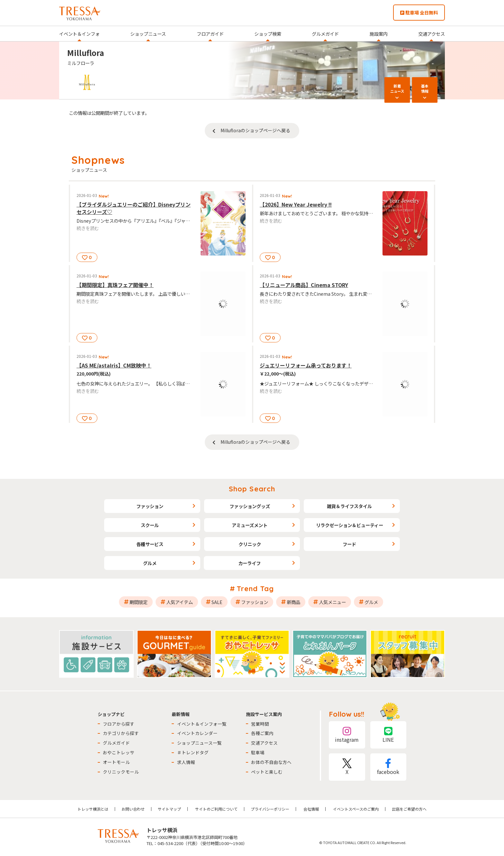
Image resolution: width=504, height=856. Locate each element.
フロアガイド (210, 34)
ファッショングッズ (250, 506)
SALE (217, 602)
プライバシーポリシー (270, 809)
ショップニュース (148, 34)
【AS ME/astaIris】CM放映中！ (114, 365)
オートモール (116, 762)
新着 (397, 88)
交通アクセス (432, 34)
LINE (388, 735)
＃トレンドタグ (193, 752)
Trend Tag (255, 589)
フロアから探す (119, 724)
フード (349, 544)
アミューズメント (250, 525)
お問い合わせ (133, 809)
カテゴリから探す (121, 733)
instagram (347, 735)
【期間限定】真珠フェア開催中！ (115, 285)
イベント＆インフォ (79, 34)
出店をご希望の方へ (409, 809)
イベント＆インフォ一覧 (202, 724)
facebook (388, 767)
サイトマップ (169, 809)
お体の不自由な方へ (271, 762)
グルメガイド (325, 34)
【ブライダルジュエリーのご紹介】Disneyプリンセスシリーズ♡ (134, 208)
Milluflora (86, 53)
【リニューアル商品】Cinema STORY (304, 285)
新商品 (293, 602)
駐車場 (258, 752)
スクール (150, 525)
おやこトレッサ (119, 752)
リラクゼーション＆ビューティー (350, 525)
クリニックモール (121, 772)
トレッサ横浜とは (93, 809)
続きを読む (88, 228)
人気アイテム (180, 602)
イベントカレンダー (197, 733)
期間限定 (139, 602)
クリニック (250, 544)
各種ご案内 (262, 733)
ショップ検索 (268, 34)
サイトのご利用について (216, 809)
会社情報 (311, 809)
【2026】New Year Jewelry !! (296, 204)
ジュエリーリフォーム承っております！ (306, 365)
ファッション (150, 506)
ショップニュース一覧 (199, 743)
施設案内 (379, 34)
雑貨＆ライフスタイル (349, 506)
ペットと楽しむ (267, 772)
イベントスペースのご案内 (356, 809)
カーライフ (249, 563)
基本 (425, 88)
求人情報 (186, 762)
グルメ (150, 563)
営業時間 (260, 724)
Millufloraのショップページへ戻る (255, 130)
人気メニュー (332, 602)
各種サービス (150, 544)
